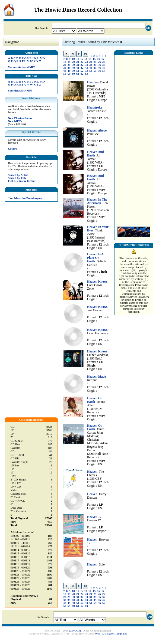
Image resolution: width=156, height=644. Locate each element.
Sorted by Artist (18, 175)
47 (104, 68)
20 (73, 62)
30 (73, 65)
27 (104, 62)
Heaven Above (97, 131)
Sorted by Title (17, 178)
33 (86, 65)
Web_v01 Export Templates (111, 634)
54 (91, 71)
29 (69, 65)
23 (86, 62)
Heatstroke (95, 108)
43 (86, 68)
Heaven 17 (94, 517)
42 (82, 68)
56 (99, 71)
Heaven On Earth (95, 400)
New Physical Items (20, 118)
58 (65, 74)
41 (78, 68)
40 (73, 68)
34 (91, 65)
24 (91, 62)
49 (69, 71)
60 (73, 74)
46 (99, 68)
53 (86, 71)
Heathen (93, 82)
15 (94, 59)
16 (99, 59)
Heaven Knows (97, 282)
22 (82, 62)
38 (65, 68)
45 (95, 68)
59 (69, 74)
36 (99, 65)
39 (69, 68)
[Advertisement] (134, 139)
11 (78, 59)
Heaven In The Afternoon (97, 201)
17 (103, 59)
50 (73, 71)
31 (78, 65)
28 (65, 65)
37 (104, 65)
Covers (12, 149)
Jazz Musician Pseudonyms (25, 198)
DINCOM (75, 631)
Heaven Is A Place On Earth (95, 258)
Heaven (92, 472)
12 (82, 59)
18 (65, 62)
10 (73, 59)
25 (95, 62)
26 (99, 62)
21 (78, 62)
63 (86, 74)
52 (82, 71)
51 (78, 71)
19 (69, 62)
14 (90, 59)
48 (65, 71)
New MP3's (15, 121)
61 (78, 74)
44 (91, 68)
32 (82, 65)
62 (82, 74)
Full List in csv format (22, 181)
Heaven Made (96, 377)
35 (95, 65)
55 (95, 71)
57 (104, 71)
